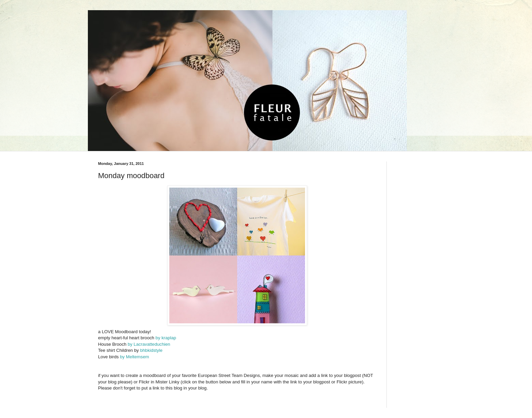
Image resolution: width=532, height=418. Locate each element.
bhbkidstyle (151, 350)
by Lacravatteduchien (149, 344)
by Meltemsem (134, 357)
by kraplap (166, 338)
